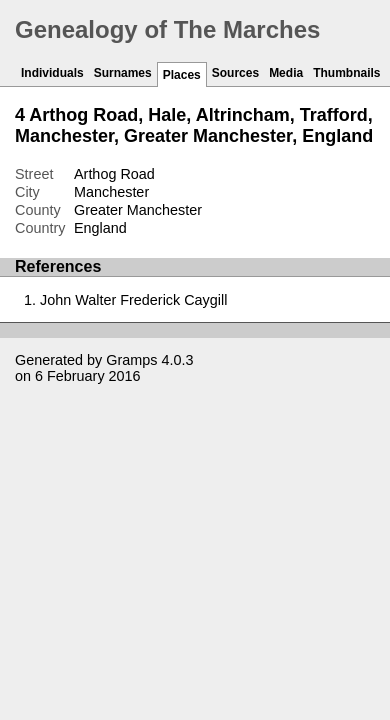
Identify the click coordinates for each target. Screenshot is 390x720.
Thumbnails (346, 73)
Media (286, 73)
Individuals (52, 73)
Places (182, 75)
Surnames (123, 73)
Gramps (131, 360)
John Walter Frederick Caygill (133, 300)
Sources (235, 73)
